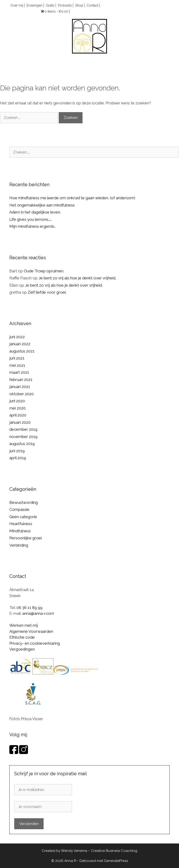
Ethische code (22, 637)
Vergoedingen (22, 649)
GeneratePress (116, 861)
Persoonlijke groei (26, 538)
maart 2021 (19, 372)
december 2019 (23, 429)
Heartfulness (21, 524)
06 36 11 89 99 (29, 608)
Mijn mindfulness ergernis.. (33, 226)
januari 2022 (20, 344)
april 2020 (18, 415)
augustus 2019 (22, 444)
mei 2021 (17, 365)
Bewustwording (24, 502)
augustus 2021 (22, 351)
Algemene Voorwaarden (31, 631)
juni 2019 (17, 451)
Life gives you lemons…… (30, 219)
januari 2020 (20, 422)
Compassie (19, 509)
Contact (93, 5)
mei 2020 (17, 408)
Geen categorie (23, 517)
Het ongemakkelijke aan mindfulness (42, 205)
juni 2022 (17, 337)
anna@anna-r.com (38, 613)
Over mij (17, 5)
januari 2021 (20, 387)
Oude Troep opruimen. (44, 271)
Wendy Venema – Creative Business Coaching (99, 851)
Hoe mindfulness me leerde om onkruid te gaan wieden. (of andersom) (72, 198)
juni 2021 (17, 358)
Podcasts (65, 5)
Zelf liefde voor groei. (47, 292)
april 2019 (18, 458)
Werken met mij (24, 625)
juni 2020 (17, 401)
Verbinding (19, 545)
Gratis (50, 5)
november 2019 (23, 437)
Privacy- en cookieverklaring (35, 643)
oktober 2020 (22, 394)
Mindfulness (20, 531)
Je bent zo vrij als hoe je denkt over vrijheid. (77, 278)
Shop (79, 5)
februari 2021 (21, 380)
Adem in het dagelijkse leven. (35, 212)
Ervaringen (34, 5)
